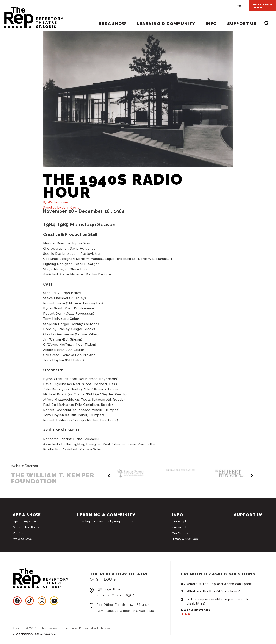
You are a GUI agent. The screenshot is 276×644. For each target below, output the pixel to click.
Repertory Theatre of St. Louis (32, 16)
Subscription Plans (26, 527)
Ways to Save (23, 539)
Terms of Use (69, 628)
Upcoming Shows (25, 521)
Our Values (180, 533)
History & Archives (185, 539)
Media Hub (180, 527)
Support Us (242, 23)
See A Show (113, 23)
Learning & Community (166, 23)
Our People (180, 521)
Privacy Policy (88, 628)
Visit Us (18, 533)
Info (211, 23)
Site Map (104, 628)
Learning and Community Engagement (105, 521)
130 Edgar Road (132, 593)
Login (239, 5)
